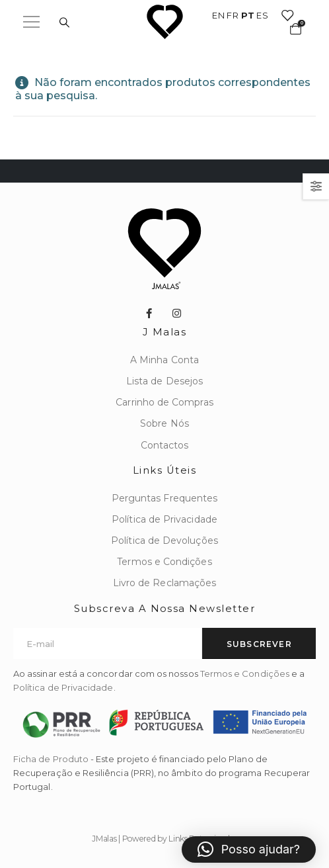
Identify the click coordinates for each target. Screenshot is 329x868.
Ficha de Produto (51, 759)
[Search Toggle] (64, 22)
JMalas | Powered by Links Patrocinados (164, 839)
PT (248, 15)
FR (233, 15)
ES (262, 15)
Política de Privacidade (63, 687)
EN (218, 15)
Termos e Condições (245, 673)
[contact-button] (259, 643)
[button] (249, 849)
